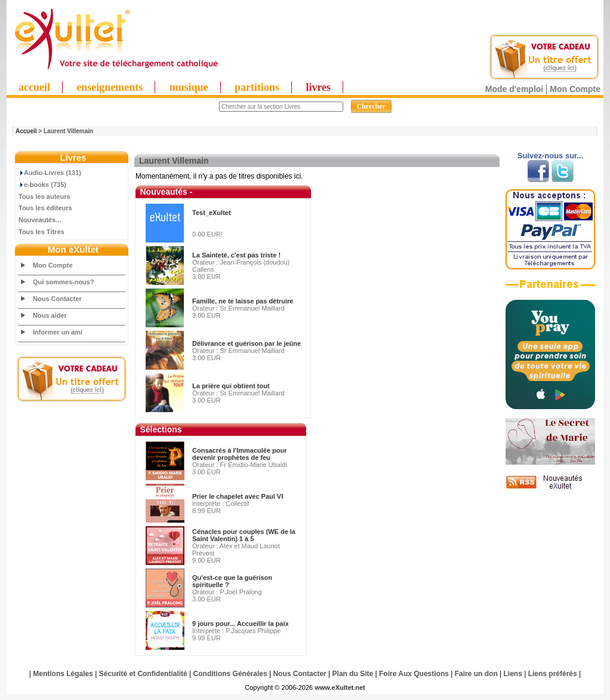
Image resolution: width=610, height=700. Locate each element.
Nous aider (50, 315)
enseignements (110, 87)
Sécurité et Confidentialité (143, 674)
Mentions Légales (63, 674)
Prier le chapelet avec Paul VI (238, 496)
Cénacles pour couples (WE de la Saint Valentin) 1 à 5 (244, 535)
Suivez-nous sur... (551, 156)
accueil (34, 87)
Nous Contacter (57, 299)
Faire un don (476, 674)
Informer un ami (58, 332)
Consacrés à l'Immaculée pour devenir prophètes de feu (240, 454)
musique (189, 87)
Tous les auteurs (44, 197)
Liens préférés (553, 674)
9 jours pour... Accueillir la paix (241, 624)
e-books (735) (42, 185)
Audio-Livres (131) (50, 173)
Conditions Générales (230, 674)
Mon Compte (575, 89)
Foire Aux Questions (414, 674)
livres (318, 87)
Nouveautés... (40, 220)
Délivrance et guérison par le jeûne (247, 343)
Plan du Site (353, 674)
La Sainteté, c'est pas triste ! (236, 255)
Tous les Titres (41, 232)
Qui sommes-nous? (64, 282)
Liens (513, 674)
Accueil (26, 131)
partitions (257, 87)
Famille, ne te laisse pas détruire (243, 301)
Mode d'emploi (514, 89)
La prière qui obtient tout (231, 386)
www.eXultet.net (340, 687)
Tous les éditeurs (45, 208)
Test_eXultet (212, 213)
